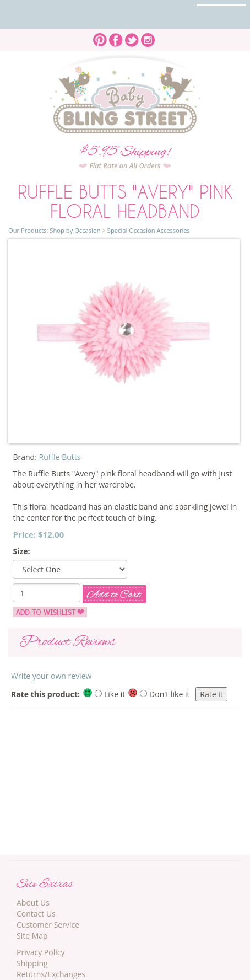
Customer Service (48, 925)
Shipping (32, 963)
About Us (33, 903)
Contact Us (36, 914)
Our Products (27, 230)
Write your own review (51, 676)
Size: (21, 551)
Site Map (32, 936)
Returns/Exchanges (51, 974)
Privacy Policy (40, 952)
